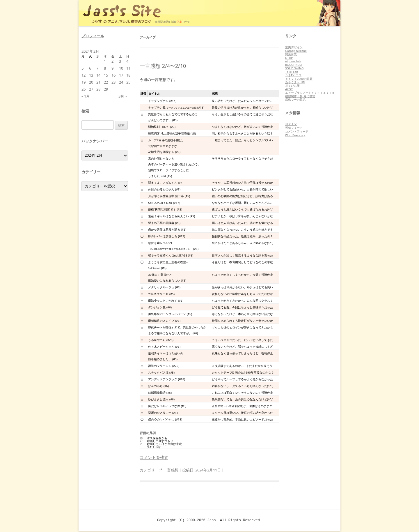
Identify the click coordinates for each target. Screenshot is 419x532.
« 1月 (86, 96)
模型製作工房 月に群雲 (300, 96)
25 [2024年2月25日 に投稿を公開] (128, 82)
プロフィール (93, 36)
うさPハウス (293, 75)
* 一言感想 (169, 470)
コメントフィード (297, 131)
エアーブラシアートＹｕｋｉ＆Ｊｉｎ (310, 93)
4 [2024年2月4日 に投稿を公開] (127, 61)
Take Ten (292, 72)
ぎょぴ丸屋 (292, 86)
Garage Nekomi (296, 51)
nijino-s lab (293, 61)
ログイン (291, 124)
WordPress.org (295, 135)
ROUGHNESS (294, 65)
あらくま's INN (295, 82)
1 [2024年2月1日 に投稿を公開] (105, 61)
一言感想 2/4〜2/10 (163, 66)
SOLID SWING (294, 68)
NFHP (289, 58)
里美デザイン (294, 47)
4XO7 (289, 89)
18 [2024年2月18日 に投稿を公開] (128, 75)
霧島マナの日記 (295, 100)
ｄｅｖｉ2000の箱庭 (299, 79)
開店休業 (291, 54)
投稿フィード (294, 128)
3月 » (123, 96)
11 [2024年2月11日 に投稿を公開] (128, 68)
